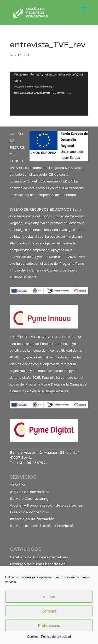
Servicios (18, 485)
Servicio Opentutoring (29, 498)
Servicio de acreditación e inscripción (43, 526)
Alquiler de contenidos (30, 492)
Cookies (33, 637)
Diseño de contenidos (29, 512)
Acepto (49, 597)
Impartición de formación (32, 519)
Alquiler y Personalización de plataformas (46, 505)
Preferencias (49, 625)
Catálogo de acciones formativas (39, 557)
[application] (49, 94)
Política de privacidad (56, 637)
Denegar (49, 611)
